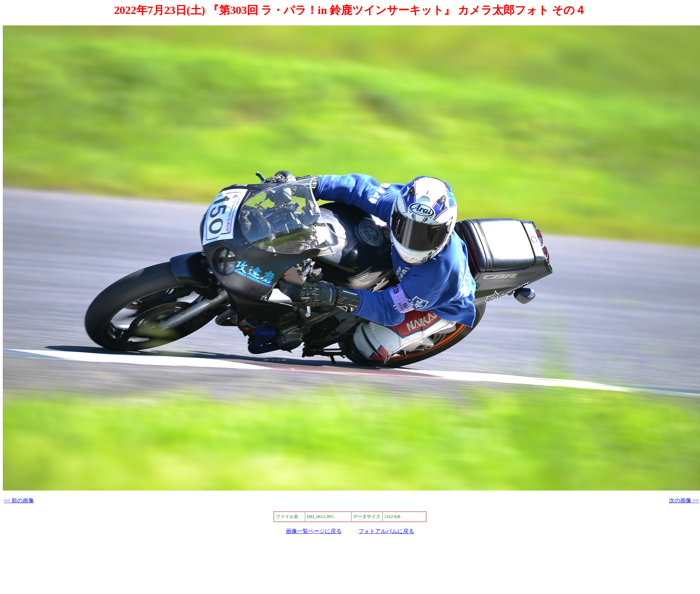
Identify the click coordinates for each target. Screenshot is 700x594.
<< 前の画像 (19, 500)
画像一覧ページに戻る (314, 531)
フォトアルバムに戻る (386, 531)
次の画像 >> (684, 500)
